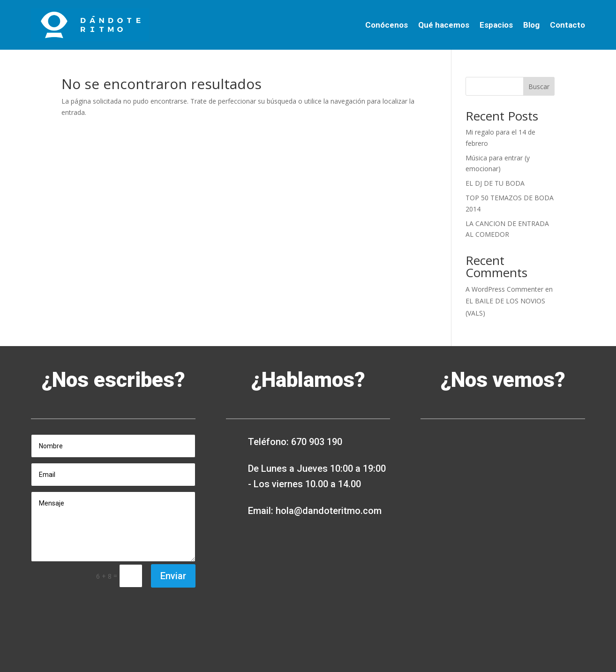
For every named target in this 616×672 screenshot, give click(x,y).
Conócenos (387, 25)
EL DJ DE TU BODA (495, 183)
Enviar (173, 576)
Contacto (567, 25)
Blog (531, 25)
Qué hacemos (444, 25)
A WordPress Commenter (504, 289)
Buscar (539, 87)
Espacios (496, 25)
